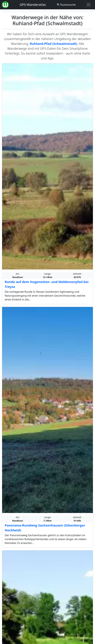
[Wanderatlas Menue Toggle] (89, 5)
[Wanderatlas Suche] (66, 5)
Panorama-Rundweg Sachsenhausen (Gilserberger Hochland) (45, 528)
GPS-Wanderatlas (33, 5)
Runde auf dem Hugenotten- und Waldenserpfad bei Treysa (47, 284)
